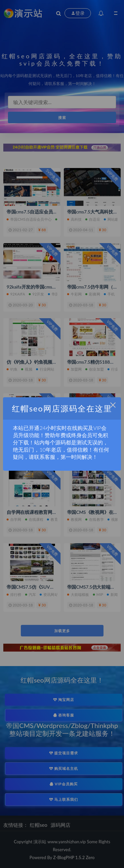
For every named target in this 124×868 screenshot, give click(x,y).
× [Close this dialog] (113, 405)
